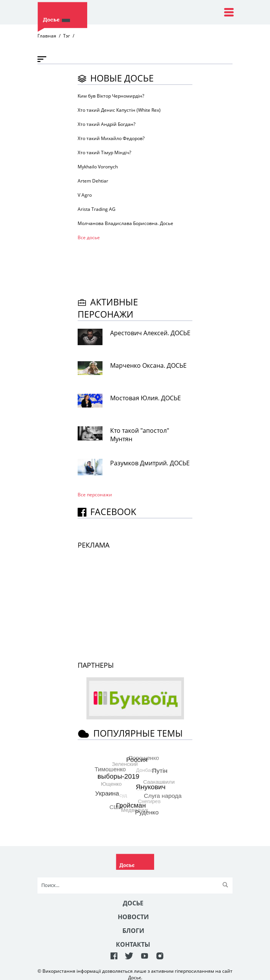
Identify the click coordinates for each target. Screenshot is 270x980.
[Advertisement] (139, 267)
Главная (47, 36)
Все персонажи (95, 495)
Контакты (133, 944)
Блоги (133, 931)
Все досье (89, 237)
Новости (133, 917)
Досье (133, 903)
